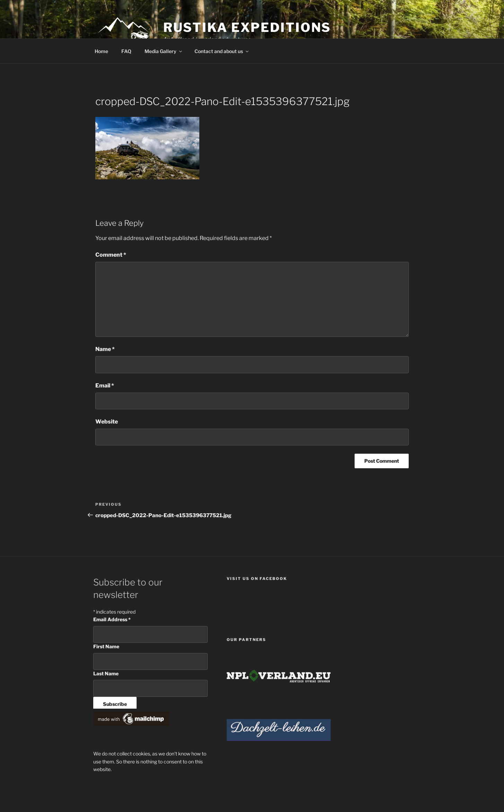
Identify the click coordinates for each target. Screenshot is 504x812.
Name (105, 349)
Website (107, 422)
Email (105, 386)
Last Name (106, 673)
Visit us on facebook (257, 579)
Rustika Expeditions (247, 27)
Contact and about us (222, 51)
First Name (106, 646)
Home (101, 51)
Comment (111, 255)
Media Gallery (164, 51)
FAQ (126, 51)
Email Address (112, 619)
